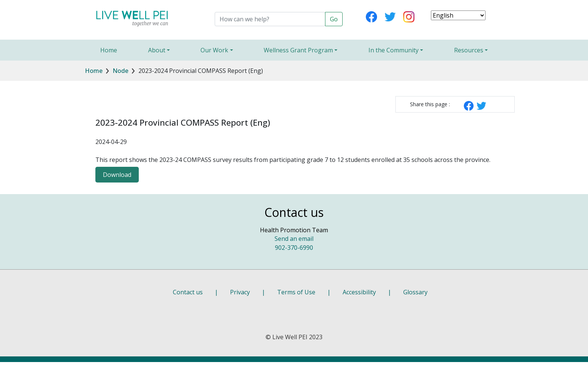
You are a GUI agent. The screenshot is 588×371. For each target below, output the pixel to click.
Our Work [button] (214, 50)
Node (120, 71)
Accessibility (359, 292)
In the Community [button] (393, 50)
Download (117, 175)
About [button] (157, 50)
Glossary (415, 292)
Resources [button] (469, 50)
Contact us (188, 292)
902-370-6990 (294, 248)
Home (109, 50)
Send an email (294, 239)
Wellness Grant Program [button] (298, 50)
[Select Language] (458, 15)
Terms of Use (296, 292)
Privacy (240, 292)
